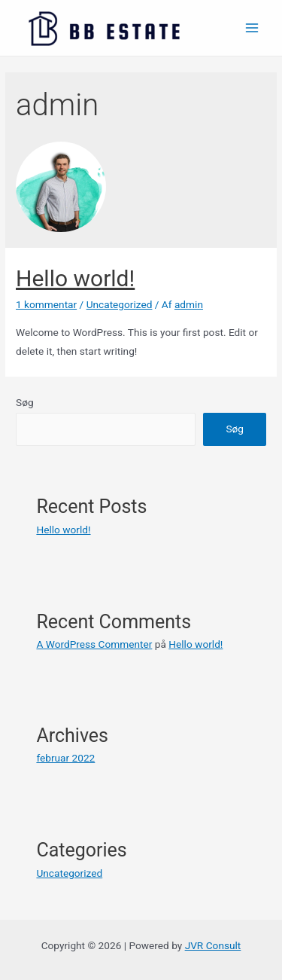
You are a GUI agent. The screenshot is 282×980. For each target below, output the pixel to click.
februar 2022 (65, 758)
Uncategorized (120, 304)
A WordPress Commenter (94, 644)
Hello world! (75, 278)
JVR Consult (213, 945)
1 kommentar (46, 304)
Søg (25, 402)
